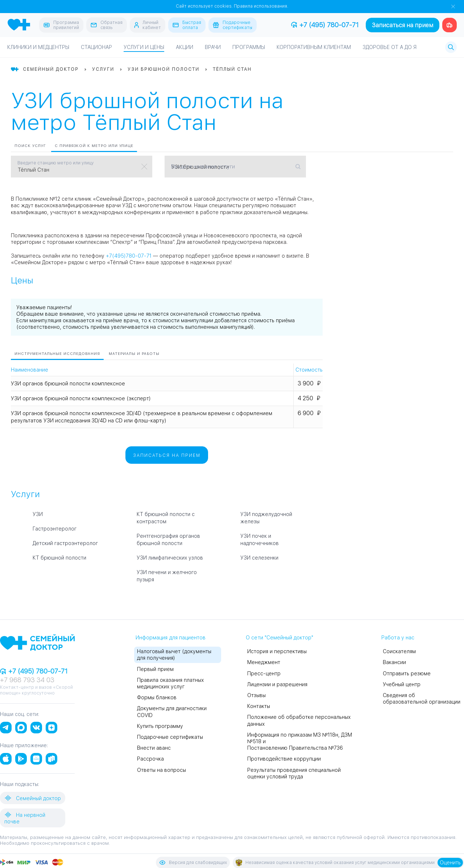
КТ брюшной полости (59, 558)
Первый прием (155, 669)
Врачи (213, 47)
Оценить (450, 863)
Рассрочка (150, 759)
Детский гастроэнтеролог (65, 543)
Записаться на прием (403, 25)
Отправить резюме (407, 673)
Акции (185, 47)
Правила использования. (261, 6)
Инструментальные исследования (57, 353)
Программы (249, 47)
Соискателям (399, 651)
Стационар (96, 47)
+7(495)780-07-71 (129, 256)
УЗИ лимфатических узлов (170, 558)
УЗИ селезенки (259, 558)
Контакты (259, 706)
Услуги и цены (144, 47)
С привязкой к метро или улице (94, 146)
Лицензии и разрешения (277, 684)
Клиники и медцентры (38, 47)
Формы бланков (157, 697)
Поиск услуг (30, 146)
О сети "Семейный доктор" (279, 638)
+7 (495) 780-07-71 (325, 25)
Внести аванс (154, 748)
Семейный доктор (33, 798)
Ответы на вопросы (161, 770)
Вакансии (394, 662)
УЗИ (38, 514)
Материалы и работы (134, 353)
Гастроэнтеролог (55, 529)
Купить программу (160, 726)
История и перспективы (277, 651)
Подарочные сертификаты (170, 737)
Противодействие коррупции (284, 759)
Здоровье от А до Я (390, 47)
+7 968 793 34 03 (27, 680)
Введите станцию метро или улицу (55, 163)
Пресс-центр (264, 673)
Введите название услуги (203, 167)
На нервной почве (25, 818)
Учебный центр (402, 684)
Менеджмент (264, 662)
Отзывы (256, 695)
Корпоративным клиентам (314, 47)
